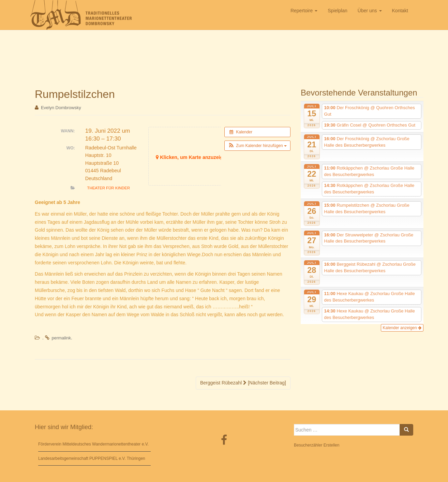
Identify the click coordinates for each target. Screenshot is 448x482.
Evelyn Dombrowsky (61, 108)
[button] (257, 146)
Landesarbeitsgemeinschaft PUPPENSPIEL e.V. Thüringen (92, 458)
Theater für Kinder (108, 188)
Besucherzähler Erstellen (317, 445)
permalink (61, 338)
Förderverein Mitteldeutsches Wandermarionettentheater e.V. (93, 444)
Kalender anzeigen (402, 328)
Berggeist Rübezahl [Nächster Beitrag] (243, 383)
